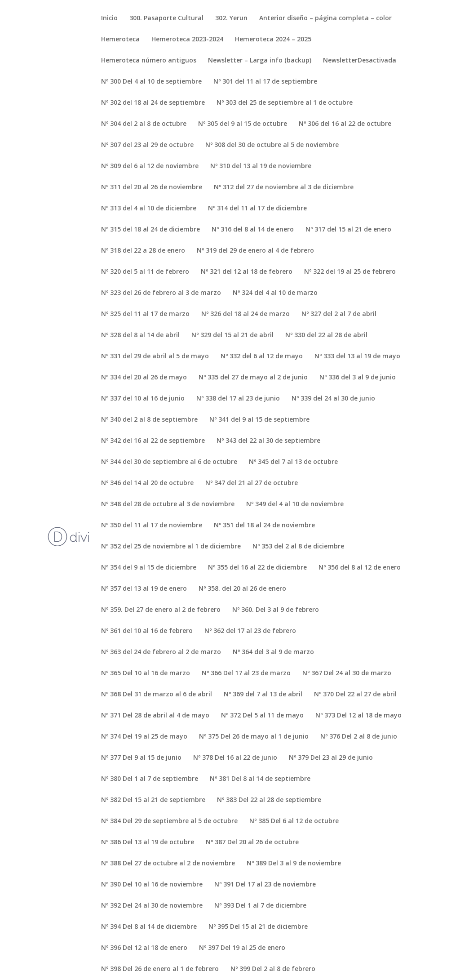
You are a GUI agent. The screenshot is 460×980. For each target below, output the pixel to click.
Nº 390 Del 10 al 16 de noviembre (152, 885)
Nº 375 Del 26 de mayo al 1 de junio (254, 737)
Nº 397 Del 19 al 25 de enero (242, 948)
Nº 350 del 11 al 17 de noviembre (152, 526)
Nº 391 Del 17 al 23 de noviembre (265, 885)
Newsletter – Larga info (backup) (260, 61)
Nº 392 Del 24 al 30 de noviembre (152, 906)
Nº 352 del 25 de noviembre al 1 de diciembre (171, 547)
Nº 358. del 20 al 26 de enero (242, 589)
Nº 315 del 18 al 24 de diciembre (150, 230)
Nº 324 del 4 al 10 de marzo (275, 293)
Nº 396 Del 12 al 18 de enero (144, 948)
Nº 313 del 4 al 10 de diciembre (149, 209)
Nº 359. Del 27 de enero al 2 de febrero (161, 610)
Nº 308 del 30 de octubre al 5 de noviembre (272, 145)
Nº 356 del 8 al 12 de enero (360, 568)
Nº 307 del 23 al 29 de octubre (147, 145)
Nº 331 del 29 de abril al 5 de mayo (155, 356)
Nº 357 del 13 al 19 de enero (144, 589)
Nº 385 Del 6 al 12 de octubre (294, 821)
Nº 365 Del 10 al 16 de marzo (146, 673)
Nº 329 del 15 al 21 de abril (232, 335)
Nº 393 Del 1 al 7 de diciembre (260, 906)
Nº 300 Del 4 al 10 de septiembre (151, 82)
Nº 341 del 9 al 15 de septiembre (259, 420)
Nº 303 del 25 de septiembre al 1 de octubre (285, 103)
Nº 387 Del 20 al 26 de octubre (252, 842)
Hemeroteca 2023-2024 (187, 40)
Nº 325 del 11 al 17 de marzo (145, 314)
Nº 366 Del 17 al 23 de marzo (246, 673)
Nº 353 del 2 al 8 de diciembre (298, 547)
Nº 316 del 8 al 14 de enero (253, 230)
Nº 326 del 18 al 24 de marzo (245, 314)
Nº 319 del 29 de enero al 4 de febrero (255, 251)
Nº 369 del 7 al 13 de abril (263, 695)
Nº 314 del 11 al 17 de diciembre (257, 209)
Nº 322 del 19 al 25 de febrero (350, 272)
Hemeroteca (120, 40)
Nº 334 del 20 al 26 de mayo (144, 378)
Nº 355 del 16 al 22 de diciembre (257, 568)
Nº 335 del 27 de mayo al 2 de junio (253, 378)
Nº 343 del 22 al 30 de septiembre (268, 441)
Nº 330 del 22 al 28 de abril (326, 335)
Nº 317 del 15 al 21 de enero (348, 230)
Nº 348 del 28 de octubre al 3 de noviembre (168, 504)
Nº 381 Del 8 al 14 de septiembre (260, 779)
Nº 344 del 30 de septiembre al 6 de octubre (169, 462)
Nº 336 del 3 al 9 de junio (358, 378)
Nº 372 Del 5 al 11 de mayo (262, 716)
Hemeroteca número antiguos (149, 61)
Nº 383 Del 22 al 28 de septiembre (269, 800)
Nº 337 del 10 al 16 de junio (143, 399)
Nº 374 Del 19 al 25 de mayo (144, 737)
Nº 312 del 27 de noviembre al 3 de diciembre (284, 187)
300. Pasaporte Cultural (166, 18)
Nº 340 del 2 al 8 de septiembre (149, 420)
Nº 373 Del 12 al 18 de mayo (358, 716)
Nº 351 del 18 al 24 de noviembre (264, 526)
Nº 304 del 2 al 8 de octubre (144, 124)
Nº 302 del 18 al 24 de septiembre (153, 103)
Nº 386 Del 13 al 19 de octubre (148, 842)
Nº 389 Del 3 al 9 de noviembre (294, 864)
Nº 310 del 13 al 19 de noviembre (261, 166)
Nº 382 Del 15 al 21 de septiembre (153, 800)
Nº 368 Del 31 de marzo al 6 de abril (157, 695)
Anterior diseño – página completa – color (325, 18)
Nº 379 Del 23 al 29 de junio (331, 758)
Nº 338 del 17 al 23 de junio (238, 399)
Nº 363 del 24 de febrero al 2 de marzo (161, 652)
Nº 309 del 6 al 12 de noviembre (150, 166)
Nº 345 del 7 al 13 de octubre (293, 462)
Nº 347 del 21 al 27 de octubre (252, 483)
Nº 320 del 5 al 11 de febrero (145, 272)
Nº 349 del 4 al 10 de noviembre (295, 504)
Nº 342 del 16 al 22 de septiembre (153, 441)
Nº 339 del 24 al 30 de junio (333, 399)
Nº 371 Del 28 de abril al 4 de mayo (155, 716)
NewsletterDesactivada (360, 61)
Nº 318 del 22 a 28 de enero (143, 251)
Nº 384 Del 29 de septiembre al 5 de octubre (169, 821)
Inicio (109, 18)
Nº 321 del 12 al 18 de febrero (247, 272)
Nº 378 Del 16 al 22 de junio (235, 758)
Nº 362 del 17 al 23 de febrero (250, 631)
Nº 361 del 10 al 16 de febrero (147, 631)
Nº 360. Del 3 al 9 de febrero (276, 610)
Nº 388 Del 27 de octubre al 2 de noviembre (168, 864)
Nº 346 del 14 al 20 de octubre (147, 483)
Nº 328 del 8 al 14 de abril (140, 335)
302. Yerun (231, 18)
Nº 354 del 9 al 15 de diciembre (149, 568)
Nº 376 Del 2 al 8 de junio (359, 737)
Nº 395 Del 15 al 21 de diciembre (258, 927)
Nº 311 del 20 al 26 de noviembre (152, 187)
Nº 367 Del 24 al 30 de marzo (347, 673)
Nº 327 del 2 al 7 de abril (339, 314)
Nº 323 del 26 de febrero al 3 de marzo (161, 293)
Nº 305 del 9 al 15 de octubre (243, 124)
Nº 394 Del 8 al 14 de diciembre (149, 927)
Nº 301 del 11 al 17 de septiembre (265, 82)
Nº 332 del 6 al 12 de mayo (262, 356)
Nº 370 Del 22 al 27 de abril (355, 695)
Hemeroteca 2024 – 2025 (273, 40)
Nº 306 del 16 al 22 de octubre (345, 124)
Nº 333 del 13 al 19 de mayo (357, 356)
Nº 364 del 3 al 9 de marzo (273, 652)
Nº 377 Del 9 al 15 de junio (141, 758)
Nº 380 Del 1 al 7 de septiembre (150, 779)
